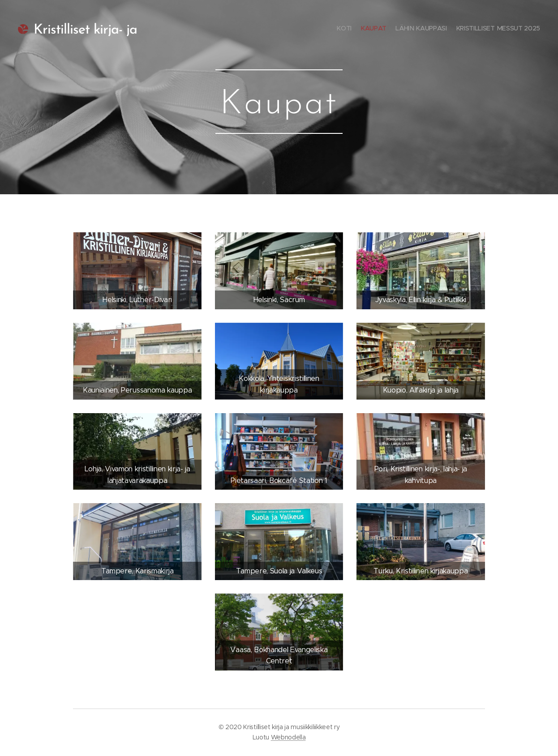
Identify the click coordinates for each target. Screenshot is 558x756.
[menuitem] (514, 29)
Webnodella (288, 737)
